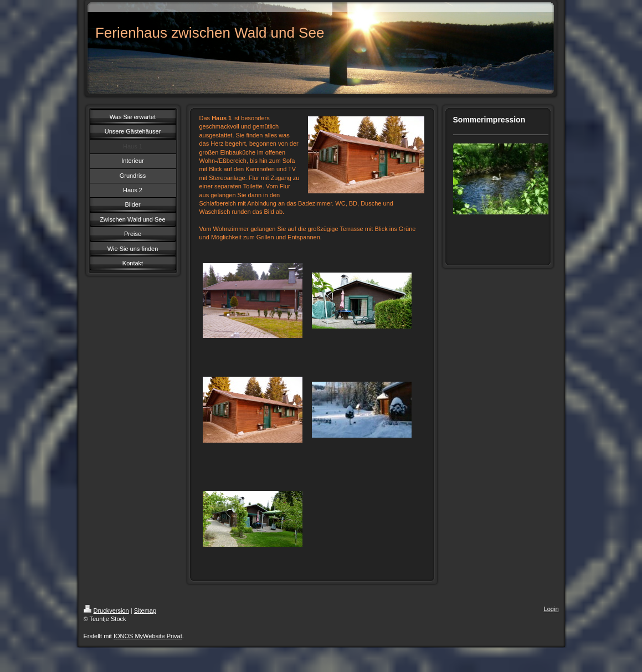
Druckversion (106, 611)
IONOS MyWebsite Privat (148, 636)
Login (551, 609)
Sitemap (145, 611)
